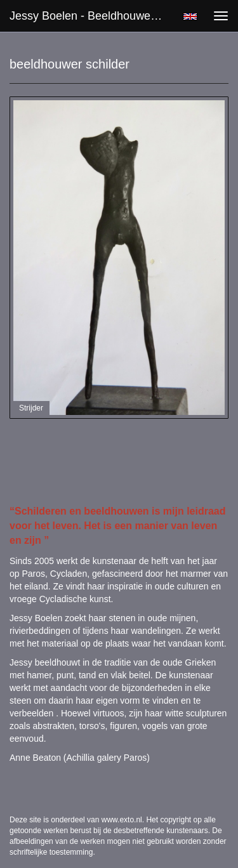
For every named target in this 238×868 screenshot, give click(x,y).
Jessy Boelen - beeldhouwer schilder (91, 16)
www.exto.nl (122, 820)
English (190, 16)
